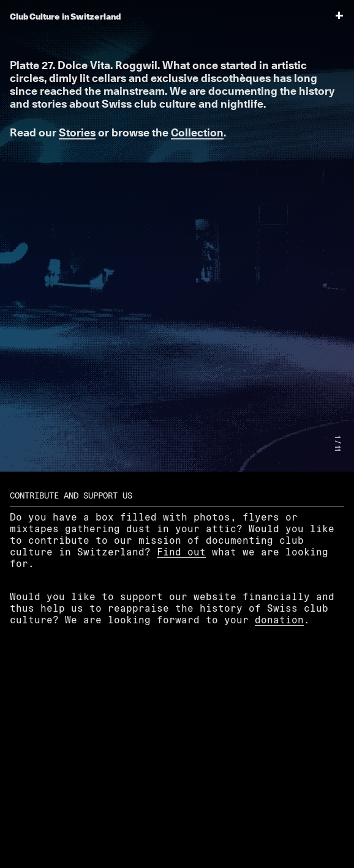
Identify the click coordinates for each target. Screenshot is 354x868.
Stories (77, 132)
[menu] (333, 17)
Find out (181, 552)
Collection (197, 132)
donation (279, 620)
